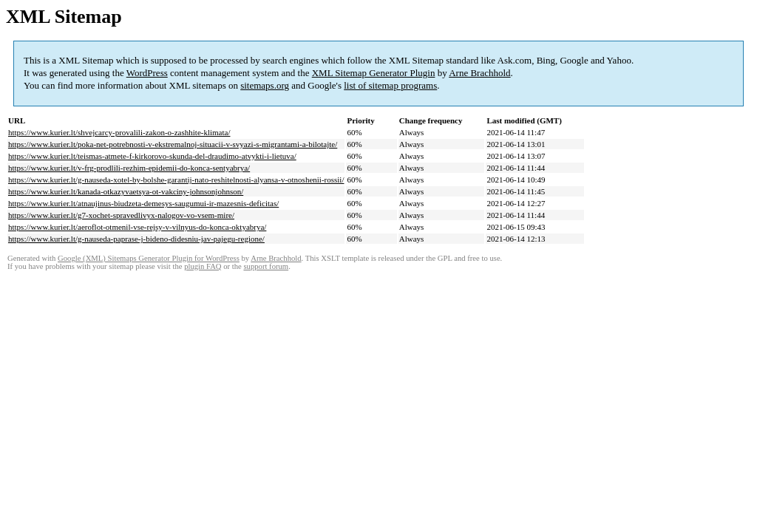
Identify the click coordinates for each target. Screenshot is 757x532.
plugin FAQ (203, 266)
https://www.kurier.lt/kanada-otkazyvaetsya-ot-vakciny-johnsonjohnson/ (126, 191)
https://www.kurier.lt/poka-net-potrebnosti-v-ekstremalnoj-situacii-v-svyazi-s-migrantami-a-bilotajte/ (173, 144)
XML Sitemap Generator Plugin (374, 73)
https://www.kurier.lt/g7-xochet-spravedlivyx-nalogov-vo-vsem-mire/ (121, 215)
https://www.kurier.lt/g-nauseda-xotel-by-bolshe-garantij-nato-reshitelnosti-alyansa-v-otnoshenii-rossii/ (176, 180)
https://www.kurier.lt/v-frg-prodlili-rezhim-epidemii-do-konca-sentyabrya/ (129, 168)
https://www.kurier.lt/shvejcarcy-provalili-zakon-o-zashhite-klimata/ (119, 132)
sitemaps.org (265, 85)
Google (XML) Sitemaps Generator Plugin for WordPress (149, 258)
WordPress (147, 73)
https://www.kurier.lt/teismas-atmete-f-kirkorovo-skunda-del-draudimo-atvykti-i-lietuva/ (152, 156)
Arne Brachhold (479, 73)
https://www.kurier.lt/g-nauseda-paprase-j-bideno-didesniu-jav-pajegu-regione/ (136, 239)
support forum (266, 266)
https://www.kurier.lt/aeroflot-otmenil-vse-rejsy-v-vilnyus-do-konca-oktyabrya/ (137, 227)
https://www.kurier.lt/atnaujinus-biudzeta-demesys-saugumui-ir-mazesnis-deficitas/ (143, 203)
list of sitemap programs (390, 85)
